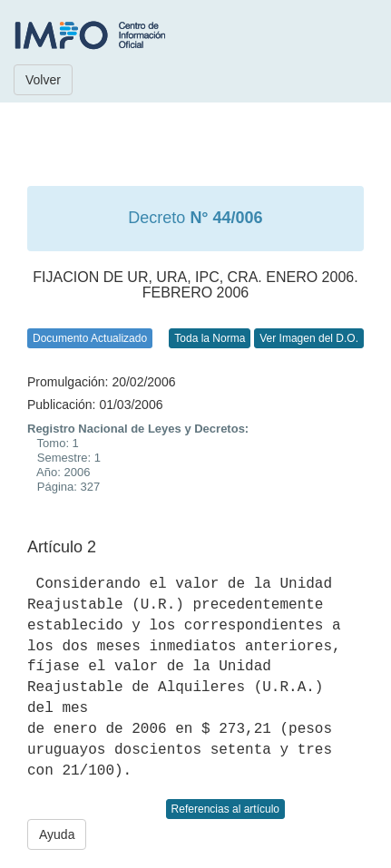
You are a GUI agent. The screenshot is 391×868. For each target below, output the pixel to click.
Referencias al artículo (225, 809)
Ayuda (57, 834)
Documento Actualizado (90, 338)
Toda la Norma (210, 338)
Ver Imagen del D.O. (309, 338)
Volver (43, 80)
